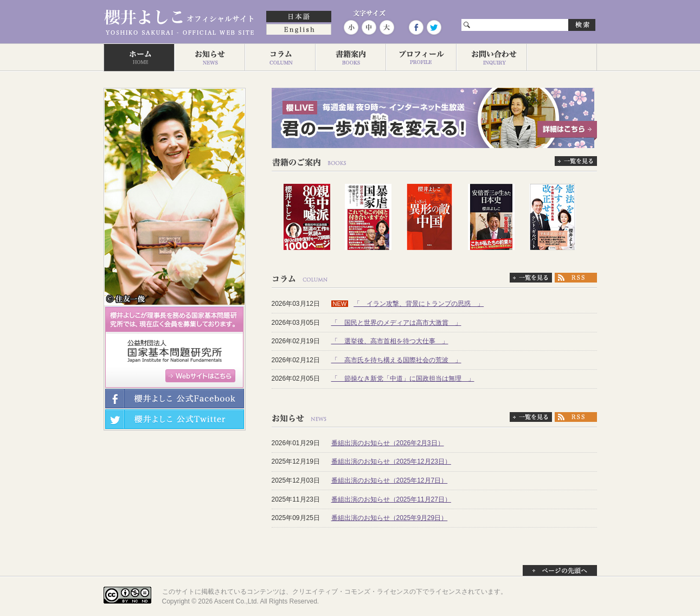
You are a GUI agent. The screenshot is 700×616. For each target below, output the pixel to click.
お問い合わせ (491, 57)
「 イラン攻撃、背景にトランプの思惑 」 (419, 304)
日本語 (299, 17)
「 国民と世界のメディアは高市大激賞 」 (396, 323)
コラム (280, 57)
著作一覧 (350, 57)
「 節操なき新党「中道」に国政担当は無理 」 (403, 378)
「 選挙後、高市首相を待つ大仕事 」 (390, 341)
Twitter (433, 27)
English (299, 30)
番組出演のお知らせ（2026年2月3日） (388, 443)
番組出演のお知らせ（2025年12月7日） (390, 480)
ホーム (139, 57)
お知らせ (209, 57)
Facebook (416, 27)
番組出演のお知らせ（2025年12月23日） (391, 461)
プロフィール (421, 57)
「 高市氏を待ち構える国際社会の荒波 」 (396, 360)
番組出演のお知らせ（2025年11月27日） (391, 499)
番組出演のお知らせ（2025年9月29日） (390, 518)
